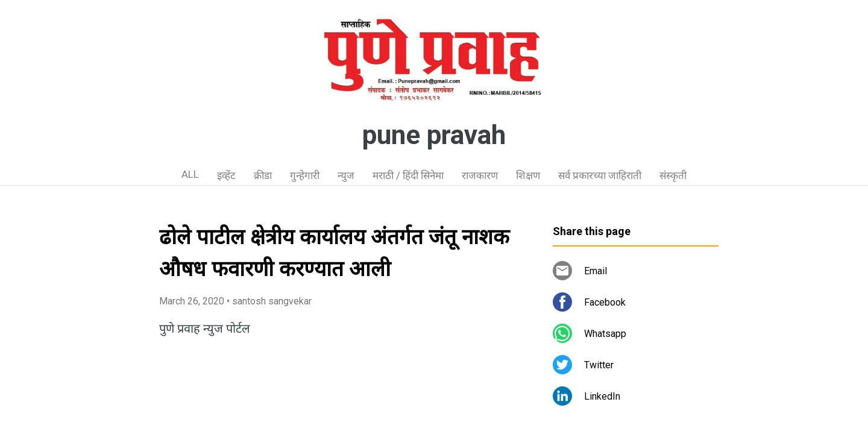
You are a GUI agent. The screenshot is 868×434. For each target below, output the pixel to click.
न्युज (346, 175)
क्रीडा (263, 175)
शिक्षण (528, 175)
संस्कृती (673, 175)
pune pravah (434, 135)
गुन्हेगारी (305, 175)
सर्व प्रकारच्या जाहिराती (600, 175)
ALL (190, 174)
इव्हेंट (226, 175)
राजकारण (480, 175)
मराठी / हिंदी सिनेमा (408, 175)
